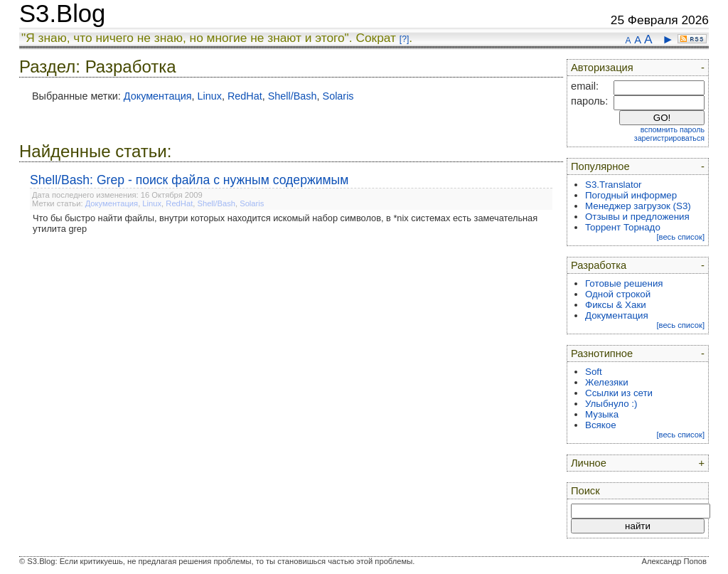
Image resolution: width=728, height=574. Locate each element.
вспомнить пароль (673, 129)
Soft (594, 372)
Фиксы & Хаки (616, 305)
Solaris (338, 96)
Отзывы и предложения (637, 217)
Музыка (602, 414)
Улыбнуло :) (611, 404)
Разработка (599, 265)
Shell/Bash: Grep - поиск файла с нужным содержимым (189, 180)
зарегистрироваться (669, 138)
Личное (589, 463)
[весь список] (680, 237)
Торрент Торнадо (623, 227)
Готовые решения (624, 283)
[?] (404, 39)
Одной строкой (618, 294)
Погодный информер (631, 195)
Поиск (585, 491)
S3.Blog (62, 14)
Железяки (607, 382)
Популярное (600, 166)
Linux (210, 96)
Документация (158, 96)
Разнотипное (602, 354)
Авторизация (602, 68)
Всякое (601, 425)
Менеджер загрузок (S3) (638, 206)
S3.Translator (614, 185)
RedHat (245, 96)
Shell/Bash (293, 96)
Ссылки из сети (619, 393)
